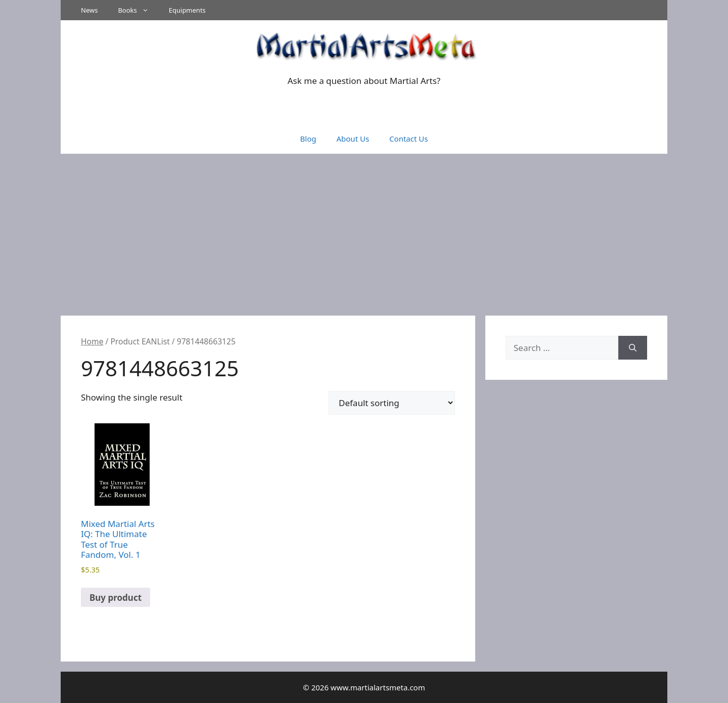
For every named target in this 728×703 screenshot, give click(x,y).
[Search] (633, 348)
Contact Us (408, 139)
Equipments (187, 10)
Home (92, 341)
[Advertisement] (364, 230)
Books (138, 10)
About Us (353, 139)
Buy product (116, 598)
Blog (308, 139)
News (89, 10)
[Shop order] (392, 403)
